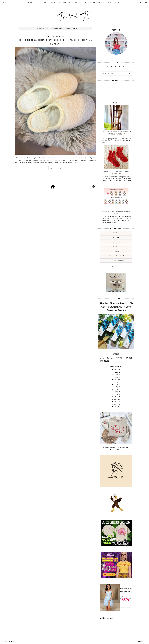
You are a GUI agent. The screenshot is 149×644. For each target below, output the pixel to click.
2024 (115, 375)
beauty (116, 247)
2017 (115, 392)
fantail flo (6, 642)
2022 (116, 379)
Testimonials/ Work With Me (70, 3)
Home (30, 3)
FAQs (109, 3)
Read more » (55, 168)
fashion (116, 242)
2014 (116, 399)
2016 (115, 394)
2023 (115, 377)
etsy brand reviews (116, 260)
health (116, 251)
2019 (115, 387)
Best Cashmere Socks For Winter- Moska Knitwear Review (116, 173)
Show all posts (71, 28)
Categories (49, 3)
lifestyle (116, 233)
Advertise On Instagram (94, 3)
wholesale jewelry (107, 618)
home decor (116, 237)
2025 (115, 372)
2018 (115, 389)
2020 (115, 384)
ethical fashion (116, 256)
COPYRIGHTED (142, 642)
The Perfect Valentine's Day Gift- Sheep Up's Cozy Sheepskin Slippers (55, 42)
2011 (116, 407)
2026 (116, 370)
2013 (116, 402)
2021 (115, 382)
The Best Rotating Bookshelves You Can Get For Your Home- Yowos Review (116, 133)
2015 (116, 397)
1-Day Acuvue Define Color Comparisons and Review (116, 212)
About (38, 3)
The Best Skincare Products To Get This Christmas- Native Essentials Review (116, 307)
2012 (116, 404)
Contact (118, 3)
